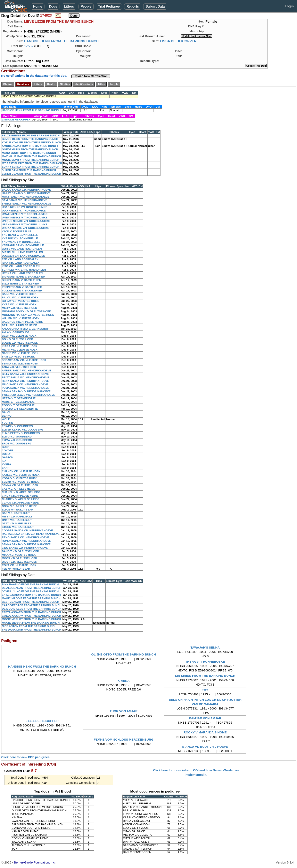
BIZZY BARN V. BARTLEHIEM (20, 284)
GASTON (7, 457)
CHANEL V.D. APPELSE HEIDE (21, 492)
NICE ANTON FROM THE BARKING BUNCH (29, 626)
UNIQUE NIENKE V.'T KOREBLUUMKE (26, 221)
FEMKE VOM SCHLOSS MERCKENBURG (124, 739)
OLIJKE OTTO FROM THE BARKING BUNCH (124, 654)
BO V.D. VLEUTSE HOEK (17, 339)
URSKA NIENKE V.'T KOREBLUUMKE (25, 228)
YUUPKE (7, 423)
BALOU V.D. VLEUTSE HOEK (20, 297)
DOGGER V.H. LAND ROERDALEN (23, 256)
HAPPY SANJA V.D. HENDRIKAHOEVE (26, 193)
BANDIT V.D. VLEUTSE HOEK (20, 551)
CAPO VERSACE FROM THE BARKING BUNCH (32, 605)
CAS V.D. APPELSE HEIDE (18, 489)
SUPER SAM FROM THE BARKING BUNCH (29, 170)
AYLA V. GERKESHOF (16, 332)
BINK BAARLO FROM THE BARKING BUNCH (30, 584)
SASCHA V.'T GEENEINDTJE (20, 409)
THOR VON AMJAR (124, 711)
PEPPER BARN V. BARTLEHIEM (22, 287)
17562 (29, 46)
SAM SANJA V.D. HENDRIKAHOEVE (25, 200)
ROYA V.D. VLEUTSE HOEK (19, 565)
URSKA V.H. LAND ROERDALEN (22, 273)
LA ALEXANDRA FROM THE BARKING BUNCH (31, 595)
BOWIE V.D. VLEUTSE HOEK (20, 343)
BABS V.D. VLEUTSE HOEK (19, 294)
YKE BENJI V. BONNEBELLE (20, 235)
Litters (69, 6)
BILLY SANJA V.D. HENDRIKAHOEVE (25, 374)
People (86, 6)
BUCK (6, 447)
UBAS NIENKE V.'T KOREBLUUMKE (24, 207)
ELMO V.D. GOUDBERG (17, 437)
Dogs (53, 6)
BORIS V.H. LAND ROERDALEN (22, 249)
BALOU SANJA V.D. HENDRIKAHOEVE (26, 190)
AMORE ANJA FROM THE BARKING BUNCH (30, 146)
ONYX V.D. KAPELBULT (17, 520)
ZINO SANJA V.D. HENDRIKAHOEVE (25, 548)
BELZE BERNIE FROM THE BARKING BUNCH (31, 135)
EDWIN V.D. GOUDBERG (17, 426)
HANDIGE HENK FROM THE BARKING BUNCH (61, 41)
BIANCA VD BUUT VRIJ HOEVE (205, 747)
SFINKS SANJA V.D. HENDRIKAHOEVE (26, 204)
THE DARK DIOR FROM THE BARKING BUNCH (32, 630)
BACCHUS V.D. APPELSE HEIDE (22, 322)
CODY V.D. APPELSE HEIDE (19, 506)
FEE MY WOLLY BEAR (16, 569)
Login (289, 6)
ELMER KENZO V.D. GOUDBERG (23, 430)
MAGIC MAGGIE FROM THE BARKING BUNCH (31, 598)
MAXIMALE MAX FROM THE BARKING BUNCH (31, 156)
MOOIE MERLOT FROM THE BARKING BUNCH (31, 619)
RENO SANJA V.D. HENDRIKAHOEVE (25, 537)
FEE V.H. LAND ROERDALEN (20, 259)
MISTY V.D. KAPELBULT (17, 517)
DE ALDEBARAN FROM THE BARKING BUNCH (32, 588)
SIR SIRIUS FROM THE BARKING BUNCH (205, 676)
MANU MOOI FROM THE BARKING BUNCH (29, 153)
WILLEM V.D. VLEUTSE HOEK (21, 318)
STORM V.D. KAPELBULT (18, 527)
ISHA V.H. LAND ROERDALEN (21, 263)
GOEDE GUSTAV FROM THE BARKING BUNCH (31, 616)
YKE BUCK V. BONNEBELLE (20, 238)
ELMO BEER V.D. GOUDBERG (21, 433)
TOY (205, 690)
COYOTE (7, 450)
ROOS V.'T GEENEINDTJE (18, 405)
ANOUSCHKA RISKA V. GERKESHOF (25, 329)
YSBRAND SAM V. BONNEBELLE (23, 245)
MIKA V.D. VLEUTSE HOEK (19, 555)
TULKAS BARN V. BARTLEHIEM (22, 291)
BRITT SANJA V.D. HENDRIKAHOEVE (26, 377)
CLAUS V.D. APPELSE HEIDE (20, 503)
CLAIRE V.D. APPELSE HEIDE (21, 499)
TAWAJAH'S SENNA (205, 647)
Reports (133, 6)
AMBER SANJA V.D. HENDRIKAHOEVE (26, 370)
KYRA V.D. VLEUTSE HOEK (19, 304)
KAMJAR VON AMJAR (205, 718)
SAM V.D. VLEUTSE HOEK (18, 357)
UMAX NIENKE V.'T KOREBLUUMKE (25, 214)
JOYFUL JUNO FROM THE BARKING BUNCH (30, 591)
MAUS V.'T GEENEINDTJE (18, 402)
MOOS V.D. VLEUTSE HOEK (19, 558)
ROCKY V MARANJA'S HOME (205, 732)
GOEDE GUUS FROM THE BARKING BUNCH (30, 149)
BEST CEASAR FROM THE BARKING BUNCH (31, 602)
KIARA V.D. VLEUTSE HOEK (20, 346)
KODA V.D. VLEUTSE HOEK (19, 478)
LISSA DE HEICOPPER (178, 41)
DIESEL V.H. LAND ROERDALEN (22, 252)
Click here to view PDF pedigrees (25, 757)
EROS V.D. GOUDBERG (17, 444)
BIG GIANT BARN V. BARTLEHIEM (24, 277)
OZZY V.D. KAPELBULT (17, 523)
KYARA (6, 464)
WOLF (6, 419)
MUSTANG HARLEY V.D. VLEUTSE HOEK (28, 315)
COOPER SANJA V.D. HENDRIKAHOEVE (27, 530)
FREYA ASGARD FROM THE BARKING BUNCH (31, 612)
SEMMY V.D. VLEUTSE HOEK (20, 482)
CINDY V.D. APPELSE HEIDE (20, 496)
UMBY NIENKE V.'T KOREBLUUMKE (25, 218)
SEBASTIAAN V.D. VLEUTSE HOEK (24, 360)
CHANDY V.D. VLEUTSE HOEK (21, 471)
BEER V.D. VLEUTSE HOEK (19, 336)
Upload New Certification (91, 76)
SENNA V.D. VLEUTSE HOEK (20, 364)
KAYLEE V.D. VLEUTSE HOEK (21, 475)
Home (38, 6)
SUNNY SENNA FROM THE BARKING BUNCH (31, 167)
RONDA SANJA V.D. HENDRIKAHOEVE (26, 541)
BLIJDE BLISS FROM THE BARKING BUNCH (30, 139)
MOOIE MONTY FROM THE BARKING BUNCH (31, 160)
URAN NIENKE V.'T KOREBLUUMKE (25, 224)
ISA (4, 461)
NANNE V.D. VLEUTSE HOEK (20, 353)
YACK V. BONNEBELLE (17, 231)
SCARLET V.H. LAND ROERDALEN (24, 270)
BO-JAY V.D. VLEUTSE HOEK (20, 301)
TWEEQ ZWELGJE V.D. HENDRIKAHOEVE (28, 395)
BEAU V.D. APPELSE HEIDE (19, 325)
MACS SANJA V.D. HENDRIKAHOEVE (26, 197)
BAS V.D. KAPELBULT (16, 513)
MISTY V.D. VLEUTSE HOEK (19, 308)
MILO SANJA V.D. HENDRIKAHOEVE (25, 384)
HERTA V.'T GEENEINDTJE (19, 398)
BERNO (7, 416)
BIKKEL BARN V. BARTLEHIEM (22, 280)
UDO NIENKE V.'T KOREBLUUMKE (24, 211)
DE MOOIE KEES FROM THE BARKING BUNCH (32, 609)
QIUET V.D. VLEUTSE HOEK (19, 562)
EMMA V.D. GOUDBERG (17, 440)
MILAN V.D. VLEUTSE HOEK (20, 350)
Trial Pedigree (109, 6)
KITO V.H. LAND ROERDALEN (21, 266)
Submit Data (155, 6)
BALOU (7, 412)
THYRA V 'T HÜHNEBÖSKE (205, 662)
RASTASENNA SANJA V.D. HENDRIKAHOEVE (31, 534)
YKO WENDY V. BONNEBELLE (21, 242)
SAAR (6, 468)
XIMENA (124, 681)
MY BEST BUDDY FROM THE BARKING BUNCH (32, 163)
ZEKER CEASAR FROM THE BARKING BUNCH (31, 174)
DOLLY (6, 454)
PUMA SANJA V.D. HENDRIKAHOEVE (25, 388)
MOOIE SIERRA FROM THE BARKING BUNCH (31, 623)
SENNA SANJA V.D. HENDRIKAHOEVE (26, 391)
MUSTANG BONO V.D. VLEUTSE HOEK (26, 311)
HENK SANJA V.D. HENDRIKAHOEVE (25, 381)
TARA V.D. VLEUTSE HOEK (19, 367)
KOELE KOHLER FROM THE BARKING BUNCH (32, 142)
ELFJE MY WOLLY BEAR (18, 510)
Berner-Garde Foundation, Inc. (35, 862)
